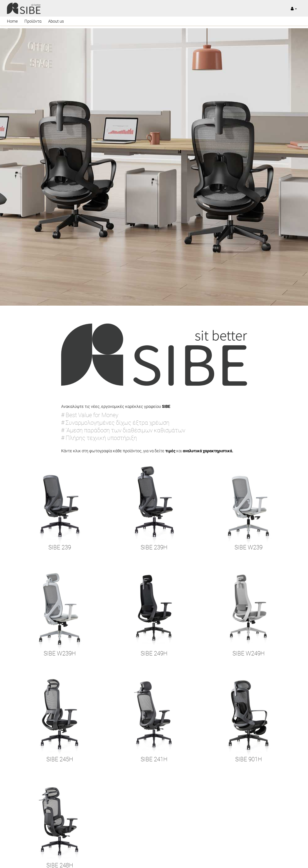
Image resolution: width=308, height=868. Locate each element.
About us (56, 21)
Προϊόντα (33, 21)
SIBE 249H (154, 653)
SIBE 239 (60, 547)
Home (12, 21)
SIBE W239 (249, 547)
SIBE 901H (249, 759)
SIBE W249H (249, 653)
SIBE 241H (154, 759)
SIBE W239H (60, 653)
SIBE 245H (60, 759)
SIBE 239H (154, 547)
